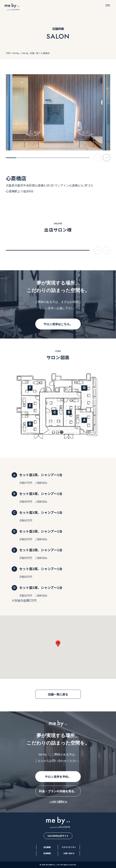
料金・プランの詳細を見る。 (58, 791)
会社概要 (47, 847)
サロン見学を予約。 (58, 777)
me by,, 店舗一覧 (30, 53)
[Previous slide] (97, 158)
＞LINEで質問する (58, 802)
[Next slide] (107, 158)
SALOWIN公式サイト (58, 836)
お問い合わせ (69, 853)
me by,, (16, 53)
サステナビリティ (69, 847)
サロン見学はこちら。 (58, 324)
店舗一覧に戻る (58, 694)
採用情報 (47, 853)
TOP (8, 53)
